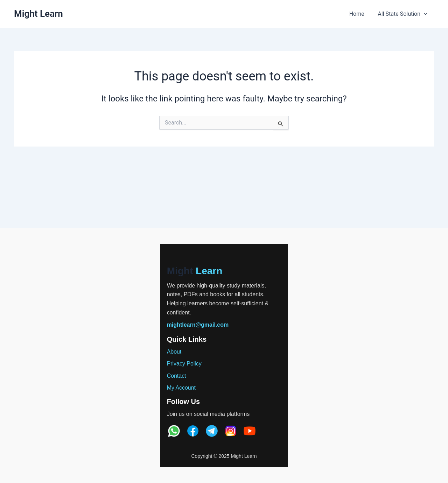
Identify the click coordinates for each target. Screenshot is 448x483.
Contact (177, 376)
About (174, 352)
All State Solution (404, 14)
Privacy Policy (184, 364)
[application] (425, 14)
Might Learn (38, 14)
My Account (181, 388)
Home (360, 14)
